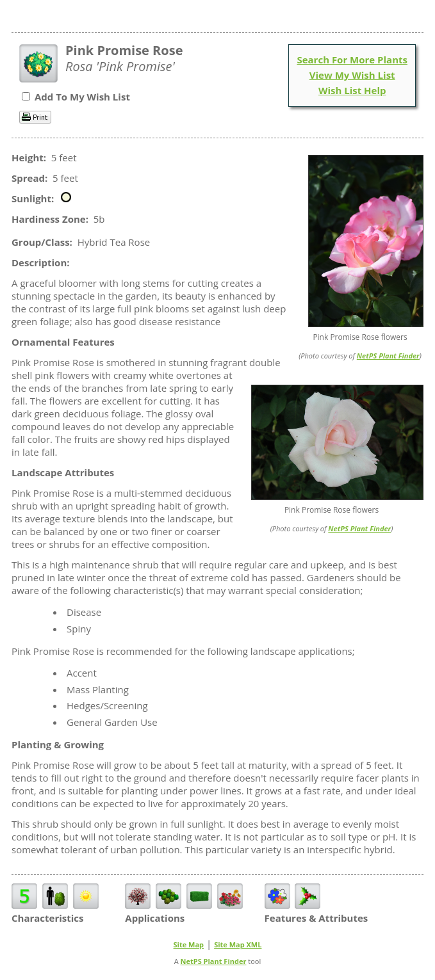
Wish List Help (352, 90)
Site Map (189, 944)
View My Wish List (352, 75)
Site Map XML (238, 944)
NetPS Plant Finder (388, 356)
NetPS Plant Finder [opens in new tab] (214, 961)
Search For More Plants (352, 60)
